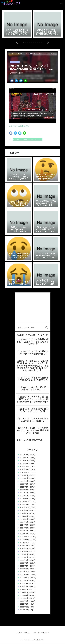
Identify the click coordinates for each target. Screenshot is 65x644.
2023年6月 (24, 554)
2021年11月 (25, 610)
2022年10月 (25, 578)
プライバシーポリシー (41, 633)
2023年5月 (24, 557)
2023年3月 (24, 563)
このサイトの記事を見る (19, 126)
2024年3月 (24, 528)
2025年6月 (24, 484)
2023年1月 (24, 569)
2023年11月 (25, 540)
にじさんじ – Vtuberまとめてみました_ (28, 140)
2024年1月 (24, 534)
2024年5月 (24, 522)
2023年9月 (24, 546)
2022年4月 (24, 595)
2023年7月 (24, 552)
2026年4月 (24, 455)
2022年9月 (24, 581)
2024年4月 (24, 525)
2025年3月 (24, 493)
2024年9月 (24, 511)
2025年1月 (24, 499)
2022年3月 (24, 598)
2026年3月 (24, 458)
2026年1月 (24, 464)
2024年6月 (24, 519)
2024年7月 (24, 516)
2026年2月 (24, 461)
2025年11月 (25, 470)
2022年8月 (24, 584)
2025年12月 (25, 467)
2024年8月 (24, 513)
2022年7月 (24, 587)
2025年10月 (25, 473)
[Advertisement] (33, 308)
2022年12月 (25, 572)
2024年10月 (25, 508)
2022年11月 (25, 575)
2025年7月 (24, 481)
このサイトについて (23, 633)
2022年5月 (24, 592)
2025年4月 (24, 490)
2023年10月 (25, 543)
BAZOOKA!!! (20, 54)
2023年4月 (24, 560)
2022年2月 (24, 601)
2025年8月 (24, 478)
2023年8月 (24, 549)
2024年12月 (25, 502)
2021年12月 (25, 607)
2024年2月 (24, 531)
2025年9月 (24, 475)
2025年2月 (24, 496)
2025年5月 (24, 487)
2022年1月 (24, 604)
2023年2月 (24, 566)
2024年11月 (25, 505)
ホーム (11, 54)
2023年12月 (25, 537)
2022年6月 (24, 590)
